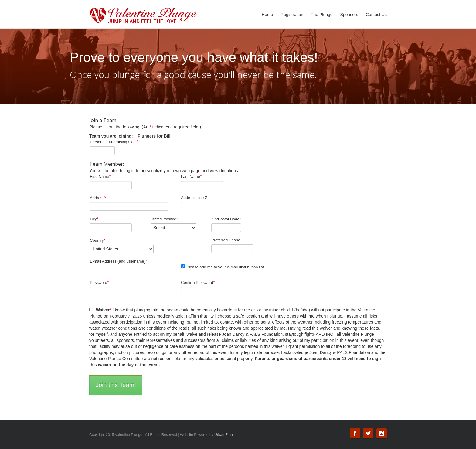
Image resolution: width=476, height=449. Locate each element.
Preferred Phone (226, 240)
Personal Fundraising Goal (114, 142)
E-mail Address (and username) (118, 261)
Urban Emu (224, 435)
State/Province (164, 219)
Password (99, 282)
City (94, 219)
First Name (100, 176)
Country (98, 240)
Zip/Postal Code (226, 219)
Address (98, 198)
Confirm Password (198, 282)
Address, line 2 (194, 197)
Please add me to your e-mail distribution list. (223, 267)
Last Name (191, 176)
